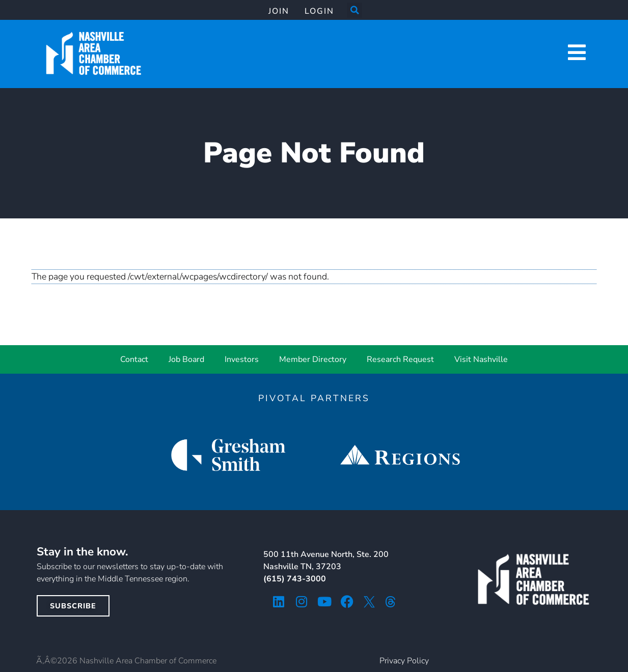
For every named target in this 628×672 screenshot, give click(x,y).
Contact (134, 359)
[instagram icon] (301, 601)
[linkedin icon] (278, 601)
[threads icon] (391, 602)
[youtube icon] (324, 601)
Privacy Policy (404, 661)
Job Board (186, 359)
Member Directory (313, 359)
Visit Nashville (481, 359)
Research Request (400, 359)
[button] (354, 10)
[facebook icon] (347, 601)
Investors (242, 359)
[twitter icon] (369, 602)
